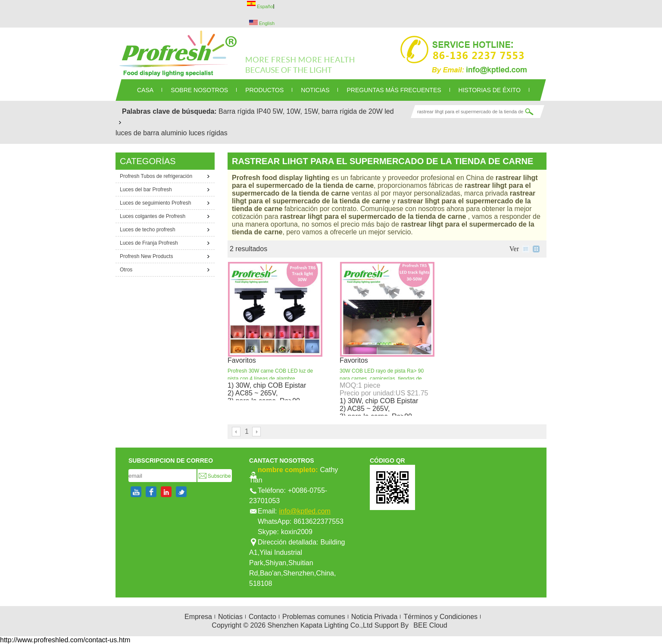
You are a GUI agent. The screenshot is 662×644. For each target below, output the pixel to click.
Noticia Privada (375, 617)
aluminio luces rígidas (194, 133)
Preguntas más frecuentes (394, 90)
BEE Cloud (430, 625)
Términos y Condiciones (440, 617)
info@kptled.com (304, 511)
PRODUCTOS (264, 90)
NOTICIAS (315, 90)
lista (526, 249)
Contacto (262, 617)
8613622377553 (319, 521)
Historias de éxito (490, 90)
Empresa (198, 617)
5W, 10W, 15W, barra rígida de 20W (328, 111)
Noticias (230, 617)
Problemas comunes (314, 617)
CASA (145, 90)
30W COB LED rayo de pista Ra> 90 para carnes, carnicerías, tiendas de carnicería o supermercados (382, 379)
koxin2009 (297, 532)
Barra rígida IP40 (245, 111)
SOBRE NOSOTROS (199, 90)
